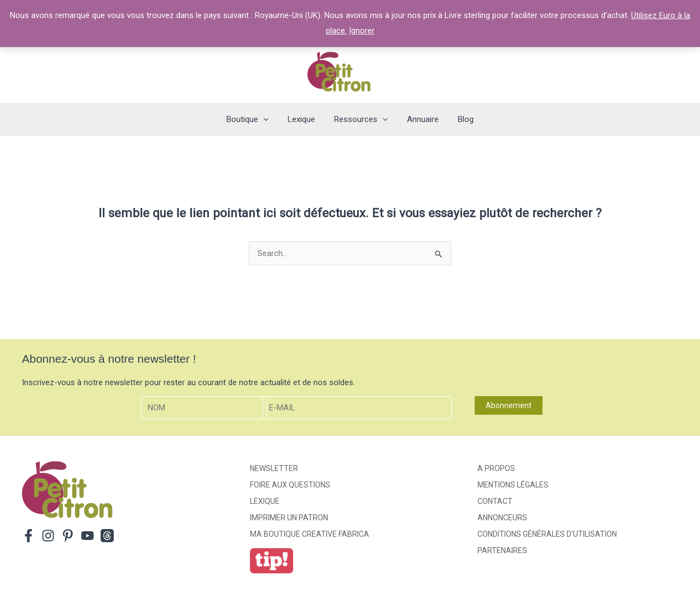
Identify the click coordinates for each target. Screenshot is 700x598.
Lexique (265, 501)
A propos (496, 468)
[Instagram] (48, 536)
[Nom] (204, 408)
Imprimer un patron (289, 518)
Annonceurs (502, 518)
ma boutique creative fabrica (310, 534)
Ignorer (362, 31)
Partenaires (502, 550)
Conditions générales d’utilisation (547, 534)
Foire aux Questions (290, 485)
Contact (495, 501)
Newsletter (274, 468)
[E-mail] (357, 408)
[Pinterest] (68, 536)
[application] (269, 119)
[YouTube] (87, 536)
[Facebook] (28, 536)
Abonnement (509, 405)
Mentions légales (513, 485)
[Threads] (107, 536)
